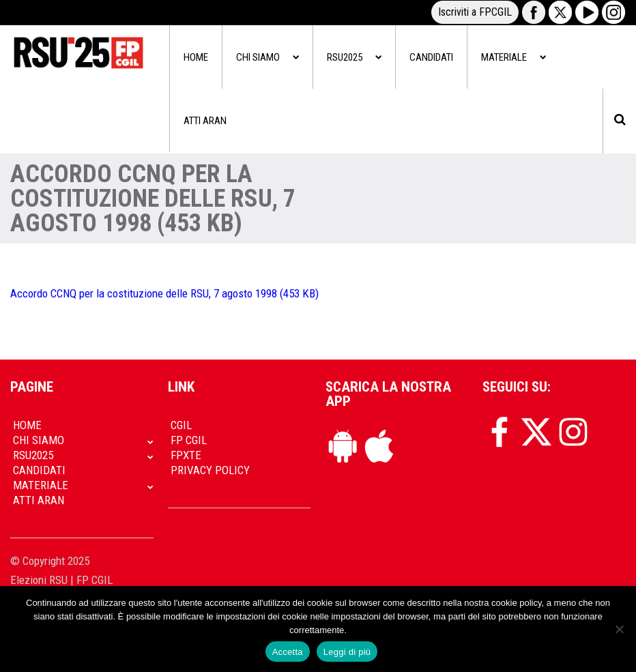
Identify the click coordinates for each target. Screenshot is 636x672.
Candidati (431, 57)
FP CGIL (189, 440)
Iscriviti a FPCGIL (475, 12)
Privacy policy (210, 470)
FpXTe (186, 455)
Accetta (288, 652)
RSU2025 (354, 57)
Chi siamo (268, 57)
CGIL (181, 425)
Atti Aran (205, 121)
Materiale (514, 57)
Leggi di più (347, 652)
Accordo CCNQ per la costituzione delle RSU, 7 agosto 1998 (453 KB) (164, 293)
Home (196, 57)
